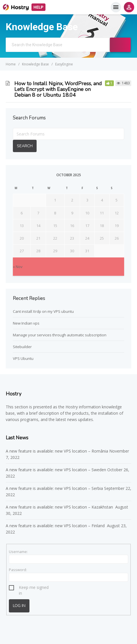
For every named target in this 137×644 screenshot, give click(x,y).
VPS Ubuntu (23, 358)
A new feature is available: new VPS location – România (57, 451)
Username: (18, 552)
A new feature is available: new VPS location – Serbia (54, 488)
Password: (18, 570)
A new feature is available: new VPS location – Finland (56, 526)
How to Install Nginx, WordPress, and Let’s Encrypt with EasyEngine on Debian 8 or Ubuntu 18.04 (58, 89)
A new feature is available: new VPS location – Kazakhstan (60, 507)
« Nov (18, 267)
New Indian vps (26, 323)
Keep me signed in (34, 588)
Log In (19, 606)
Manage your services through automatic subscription (60, 335)
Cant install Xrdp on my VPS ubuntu (43, 311)
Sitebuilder (22, 347)
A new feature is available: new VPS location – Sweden (56, 470)
